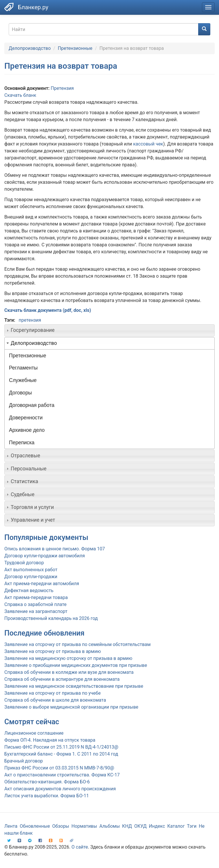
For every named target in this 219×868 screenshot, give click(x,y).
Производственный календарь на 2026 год (51, 618)
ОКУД (140, 826)
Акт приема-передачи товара (36, 597)
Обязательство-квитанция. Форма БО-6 (47, 782)
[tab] (109, 330)
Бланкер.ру (33, 7)
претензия (30, 320)
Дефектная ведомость (29, 591)
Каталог (176, 826)
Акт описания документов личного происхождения (60, 789)
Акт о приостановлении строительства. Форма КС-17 (62, 775)
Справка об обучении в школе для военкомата (55, 700)
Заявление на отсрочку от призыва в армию (53, 651)
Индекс (157, 826)
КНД (127, 826)
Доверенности (26, 418)
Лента (11, 826)
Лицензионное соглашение (34, 733)
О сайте (80, 847)
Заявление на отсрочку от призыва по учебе (53, 693)
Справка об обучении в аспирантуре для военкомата (62, 679)
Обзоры (61, 826)
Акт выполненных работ (31, 570)
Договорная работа (32, 405)
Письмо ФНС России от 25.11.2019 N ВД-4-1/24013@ (61, 747)
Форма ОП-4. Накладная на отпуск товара (50, 740)
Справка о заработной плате (35, 604)
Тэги (192, 826)
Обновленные (35, 826)
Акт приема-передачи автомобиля (42, 584)
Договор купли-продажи (31, 577)
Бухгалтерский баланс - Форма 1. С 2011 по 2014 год (61, 754)
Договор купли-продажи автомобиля (45, 556)
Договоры (20, 393)
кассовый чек (148, 144)
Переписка (22, 443)
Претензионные (75, 48)
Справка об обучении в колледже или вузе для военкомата (69, 672)
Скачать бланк (20, 95)
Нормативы (84, 826)
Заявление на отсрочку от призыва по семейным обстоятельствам (78, 644)
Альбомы (109, 826)
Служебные (23, 380)
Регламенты (23, 368)
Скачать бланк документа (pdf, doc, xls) (48, 310)
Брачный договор (24, 761)
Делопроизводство (30, 48)
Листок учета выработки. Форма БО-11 (47, 796)
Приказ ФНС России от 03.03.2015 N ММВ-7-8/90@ (59, 768)
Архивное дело (27, 430)
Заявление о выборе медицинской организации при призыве (71, 707)
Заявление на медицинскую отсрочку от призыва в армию (68, 658)
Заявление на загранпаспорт (36, 611)
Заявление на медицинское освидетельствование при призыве (74, 686)
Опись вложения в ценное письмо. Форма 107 (55, 549)
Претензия (62, 88)
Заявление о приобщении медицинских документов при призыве (76, 665)
